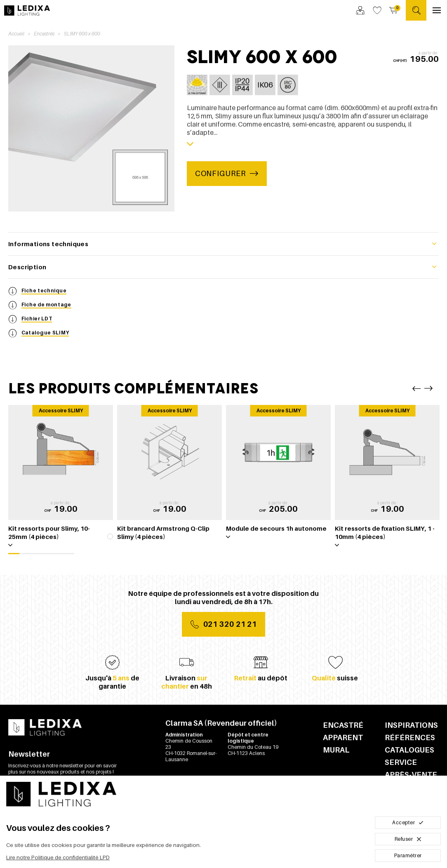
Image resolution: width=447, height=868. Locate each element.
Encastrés (44, 34)
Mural (336, 750)
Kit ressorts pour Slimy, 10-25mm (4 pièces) (49, 532)
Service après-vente (411, 768)
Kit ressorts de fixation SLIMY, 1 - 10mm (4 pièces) (385, 532)
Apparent (343, 737)
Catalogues (409, 750)
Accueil (16, 34)
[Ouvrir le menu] (437, 10)
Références (410, 737)
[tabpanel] (61, 479)
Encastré (343, 725)
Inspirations (411, 725)
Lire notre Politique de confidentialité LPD (58, 857)
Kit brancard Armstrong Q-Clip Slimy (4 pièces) (163, 532)
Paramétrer (408, 855)
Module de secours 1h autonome (276, 528)
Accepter (408, 822)
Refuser (408, 839)
